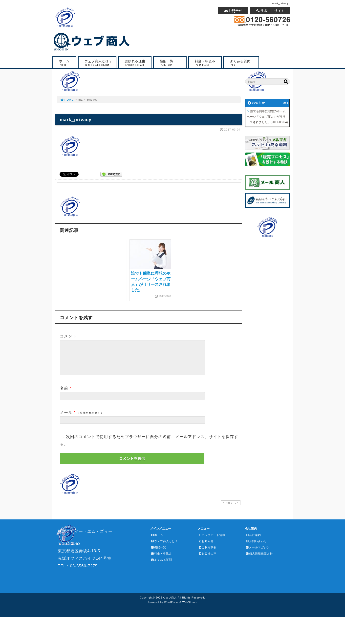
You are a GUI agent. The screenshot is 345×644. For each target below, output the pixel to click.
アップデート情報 (212, 541)
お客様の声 (207, 559)
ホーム (66, 63)
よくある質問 (242, 63)
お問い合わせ (256, 547)
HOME (67, 100)
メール (66, 418)
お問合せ (233, 11)
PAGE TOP (230, 509)
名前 (64, 394)
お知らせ (206, 547)
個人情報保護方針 (259, 559)
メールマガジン (258, 553)
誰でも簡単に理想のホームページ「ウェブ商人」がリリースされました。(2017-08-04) (267, 117)
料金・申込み (206, 63)
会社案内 (253, 541)
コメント (68, 336)
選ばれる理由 (136, 63)
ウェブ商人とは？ (98, 63)
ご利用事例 (207, 553)
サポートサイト (270, 11)
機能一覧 (171, 63)
